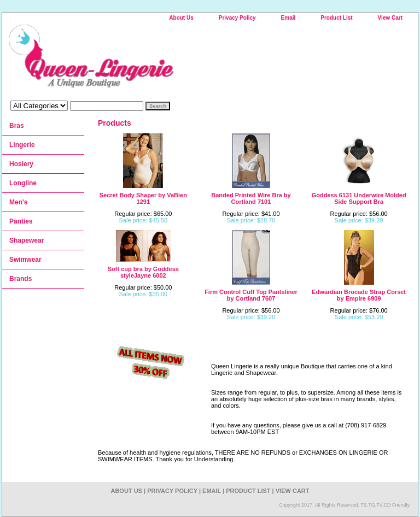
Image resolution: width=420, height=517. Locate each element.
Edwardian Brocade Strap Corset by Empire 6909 (359, 295)
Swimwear (25, 260)
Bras (17, 126)
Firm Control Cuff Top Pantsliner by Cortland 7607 (251, 295)
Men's (19, 202)
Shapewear (27, 240)
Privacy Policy (237, 18)
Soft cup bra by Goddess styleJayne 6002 (143, 272)
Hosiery (21, 164)
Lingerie (22, 145)
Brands (21, 279)
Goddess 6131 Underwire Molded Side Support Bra (359, 198)
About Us (181, 18)
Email (288, 18)
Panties (21, 221)
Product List (336, 18)
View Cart (390, 18)
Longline (23, 183)
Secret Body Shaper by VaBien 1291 (143, 198)
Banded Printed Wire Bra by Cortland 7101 (251, 198)
